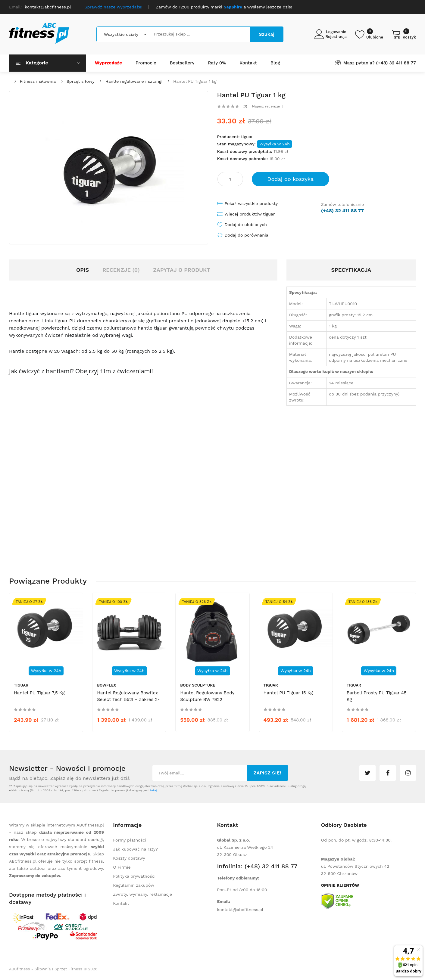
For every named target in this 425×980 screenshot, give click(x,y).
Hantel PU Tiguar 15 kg (288, 693)
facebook (388, 773)
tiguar (247, 137)
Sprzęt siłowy (81, 81)
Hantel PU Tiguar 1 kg (195, 81)
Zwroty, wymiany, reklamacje (142, 894)
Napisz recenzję (266, 106)
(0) (245, 106)
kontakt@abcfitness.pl (240, 910)
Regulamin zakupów (134, 885)
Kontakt (121, 903)
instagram (408, 773)
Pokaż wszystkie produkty (251, 203)
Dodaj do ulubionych (246, 225)
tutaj (153, 790)
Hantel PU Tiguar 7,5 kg (39, 693)
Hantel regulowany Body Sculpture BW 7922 (207, 696)
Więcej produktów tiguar (250, 214)
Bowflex (106, 685)
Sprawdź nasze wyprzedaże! (114, 7)
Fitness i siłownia (38, 81)
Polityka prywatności (134, 876)
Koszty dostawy (129, 858)
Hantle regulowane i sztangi (134, 81)
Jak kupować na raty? (135, 849)
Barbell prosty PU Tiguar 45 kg (377, 696)
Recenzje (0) (121, 270)
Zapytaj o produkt (181, 270)
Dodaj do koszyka (291, 179)
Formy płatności (130, 840)
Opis (83, 270)
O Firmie (122, 867)
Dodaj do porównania (247, 235)
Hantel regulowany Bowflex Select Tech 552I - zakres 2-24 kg (128, 699)
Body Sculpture (198, 685)
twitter (367, 773)
